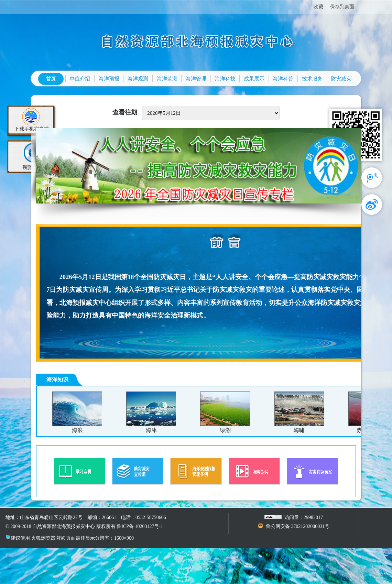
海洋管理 (196, 79)
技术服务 (312, 79)
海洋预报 (109, 79)
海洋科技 (225, 79)
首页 (51, 79)
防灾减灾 (341, 79)
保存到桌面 (342, 7)
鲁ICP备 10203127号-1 (140, 526)
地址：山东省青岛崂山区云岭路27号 (44, 517)
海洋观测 (138, 79)
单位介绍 (80, 79)
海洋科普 (283, 79)
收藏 (318, 7)
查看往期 (125, 112)
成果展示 (254, 79)
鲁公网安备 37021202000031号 (298, 526)
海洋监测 (167, 79)
